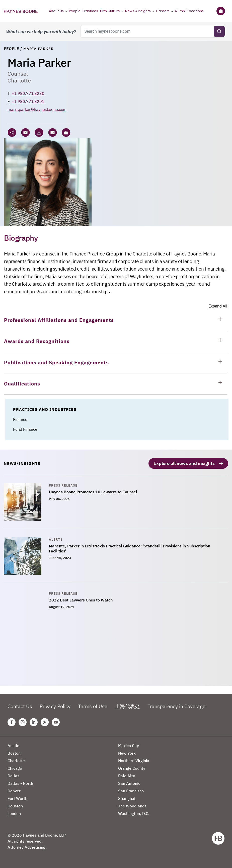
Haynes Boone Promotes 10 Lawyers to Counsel (93, 492)
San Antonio (129, 783)
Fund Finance (25, 429)
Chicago (15, 768)
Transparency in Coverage (176, 706)
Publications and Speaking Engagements (56, 362)
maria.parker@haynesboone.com (37, 109)
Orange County (132, 768)
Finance (20, 419)
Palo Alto (127, 775)
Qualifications (22, 384)
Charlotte (19, 80)
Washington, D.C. (134, 813)
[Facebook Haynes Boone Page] (12, 722)
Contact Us (20, 706)
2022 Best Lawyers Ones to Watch (81, 600)
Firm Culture (110, 11)
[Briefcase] (221, 11)
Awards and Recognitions (37, 341)
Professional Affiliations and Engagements (59, 320)
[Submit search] (219, 31)
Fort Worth (17, 798)
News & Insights (138, 11)
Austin (13, 745)
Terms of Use (93, 706)
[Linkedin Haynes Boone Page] (34, 722)
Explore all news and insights (184, 463)
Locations (196, 11)
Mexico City (129, 745)
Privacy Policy (55, 706)
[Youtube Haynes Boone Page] (56, 722)
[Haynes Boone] (21, 11)
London (14, 813)
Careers (163, 11)
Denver (14, 791)
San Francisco (131, 791)
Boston (14, 753)
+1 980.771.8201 (28, 101)
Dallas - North (20, 783)
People (75, 11)
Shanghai (127, 798)
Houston (15, 806)
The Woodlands (132, 806)
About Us (56, 11)
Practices (90, 11)
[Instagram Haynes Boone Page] (23, 722)
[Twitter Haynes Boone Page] (45, 722)
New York (127, 753)
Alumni (180, 11)
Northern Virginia (134, 760)
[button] (66, 133)
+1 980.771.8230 (28, 93)
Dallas (13, 775)
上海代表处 (127, 706)
